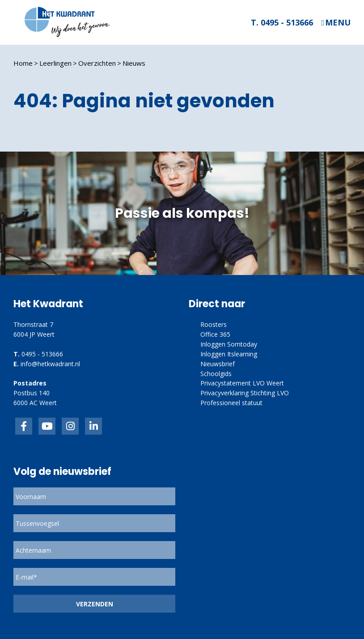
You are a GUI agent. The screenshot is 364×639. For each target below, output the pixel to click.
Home (23, 63)
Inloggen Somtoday (229, 344)
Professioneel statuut (231, 403)
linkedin (93, 426)
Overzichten (97, 63)
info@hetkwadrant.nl (50, 364)
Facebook (24, 426)
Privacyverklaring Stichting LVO (245, 393)
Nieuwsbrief (218, 364)
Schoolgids (216, 374)
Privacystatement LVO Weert (242, 383)
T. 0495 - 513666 (282, 22)
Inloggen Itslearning (229, 354)
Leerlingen (55, 63)
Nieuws (134, 63)
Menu (338, 23)
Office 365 (215, 334)
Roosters (214, 324)
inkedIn (47, 426)
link (70, 426)
